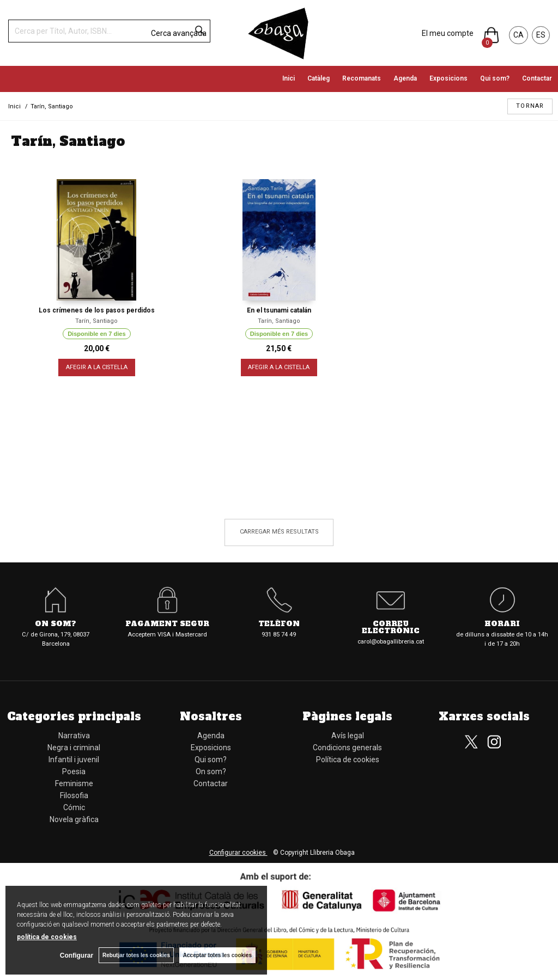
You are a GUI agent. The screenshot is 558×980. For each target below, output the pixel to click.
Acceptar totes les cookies (217, 955)
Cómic (74, 807)
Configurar (77, 955)
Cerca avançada (179, 33)
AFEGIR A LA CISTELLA (97, 367)
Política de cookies (348, 759)
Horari (502, 624)
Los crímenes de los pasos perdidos (97, 310)
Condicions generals (347, 748)
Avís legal (348, 736)
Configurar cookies (238, 853)
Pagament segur (167, 624)
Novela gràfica (74, 819)
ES (541, 35)
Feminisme (74, 783)
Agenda (405, 78)
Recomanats (362, 78)
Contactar (537, 78)
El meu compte (448, 33)
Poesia (74, 771)
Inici (289, 78)
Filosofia (74, 795)
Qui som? (495, 78)
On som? (56, 624)
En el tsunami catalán (279, 310)
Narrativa (74, 736)
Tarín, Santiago (96, 321)
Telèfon (279, 624)
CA (518, 35)
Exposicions (448, 78)
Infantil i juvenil (74, 759)
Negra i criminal (74, 748)
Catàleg (319, 78)
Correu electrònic (391, 628)
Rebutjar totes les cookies (136, 955)
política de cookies (47, 937)
